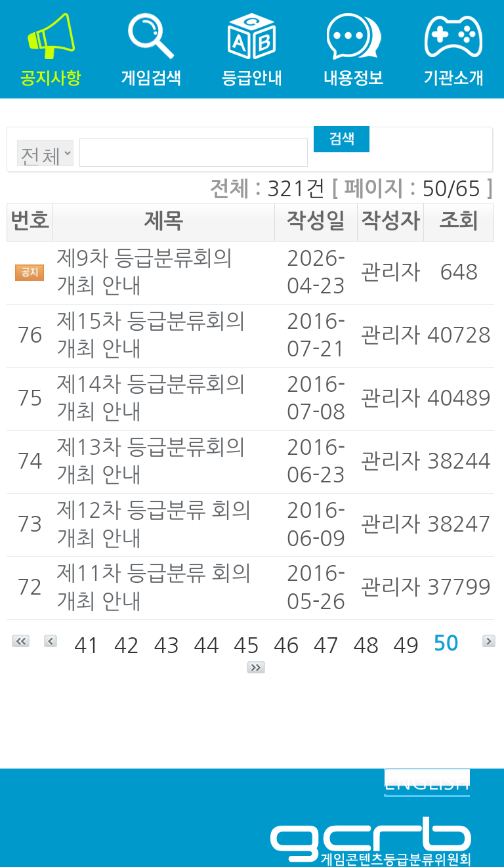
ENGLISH (427, 782)
